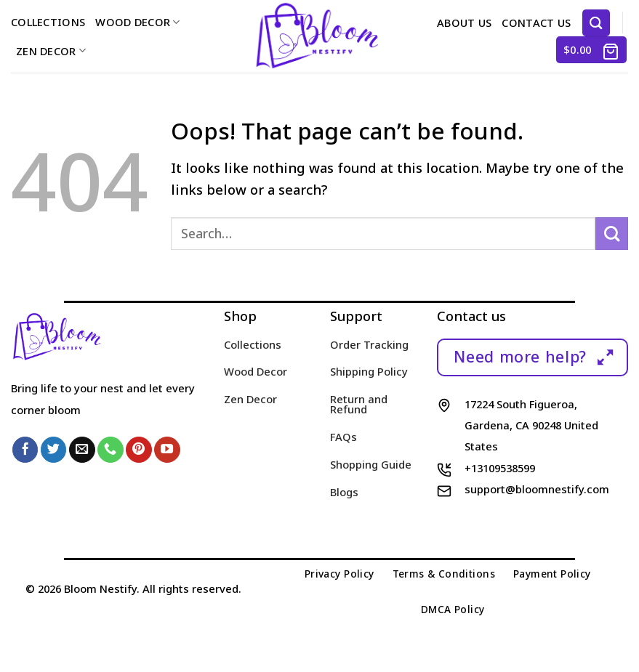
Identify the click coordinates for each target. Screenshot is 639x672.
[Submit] (612, 234)
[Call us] (110, 450)
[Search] (596, 23)
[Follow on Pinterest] (139, 450)
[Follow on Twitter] (54, 450)
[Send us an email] (82, 450)
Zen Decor (51, 51)
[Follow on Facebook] (25, 450)
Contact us (536, 23)
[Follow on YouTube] (167, 450)
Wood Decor (137, 22)
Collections (48, 22)
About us (464, 23)
